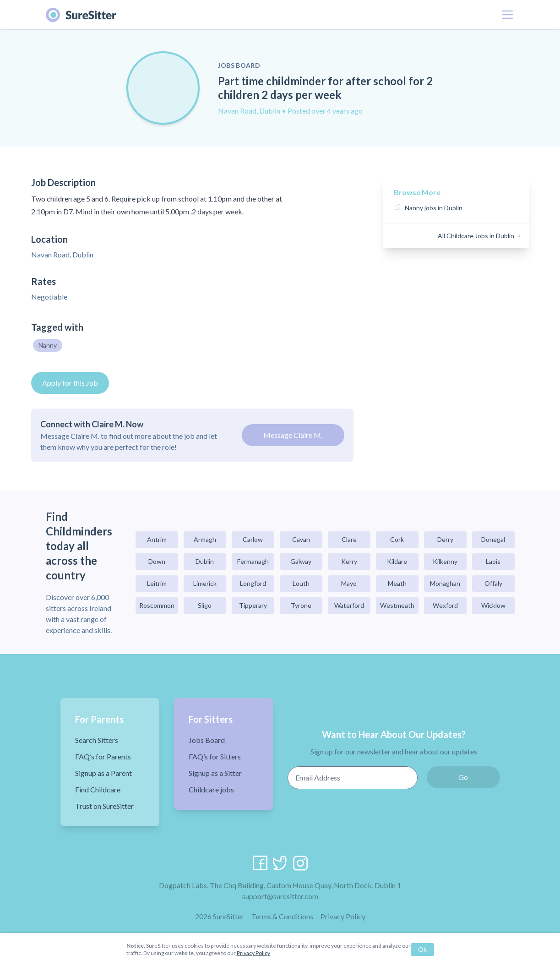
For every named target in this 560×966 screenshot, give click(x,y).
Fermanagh (253, 561)
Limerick (205, 583)
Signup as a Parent (103, 773)
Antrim (157, 539)
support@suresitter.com (280, 896)
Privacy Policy (343, 916)
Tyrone (301, 605)
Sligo (205, 605)
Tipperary (253, 605)
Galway (301, 561)
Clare (349, 539)
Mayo (349, 583)
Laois (493, 561)
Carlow (253, 539)
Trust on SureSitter (104, 806)
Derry (445, 539)
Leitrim (157, 583)
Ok (422, 949)
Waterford (349, 605)
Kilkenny (445, 561)
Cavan (301, 539)
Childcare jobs (211, 789)
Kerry (349, 561)
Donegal (493, 539)
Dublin (205, 561)
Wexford (445, 605)
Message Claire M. (293, 435)
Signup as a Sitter (215, 773)
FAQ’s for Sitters (215, 756)
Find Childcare (98, 789)
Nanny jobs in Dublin (434, 208)
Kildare (397, 561)
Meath (397, 583)
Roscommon (157, 605)
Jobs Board (207, 740)
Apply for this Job (70, 383)
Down (157, 561)
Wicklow (493, 605)
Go (463, 777)
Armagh (205, 539)
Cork (397, 539)
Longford (253, 583)
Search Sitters (97, 740)
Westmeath (397, 605)
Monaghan (445, 583)
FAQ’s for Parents (103, 756)
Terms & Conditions (282, 916)
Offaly (493, 583)
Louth (301, 583)
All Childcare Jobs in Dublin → (480, 236)
